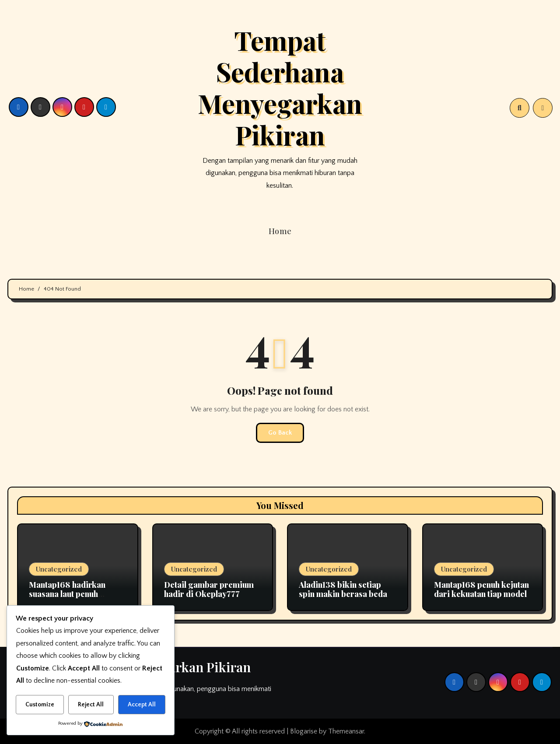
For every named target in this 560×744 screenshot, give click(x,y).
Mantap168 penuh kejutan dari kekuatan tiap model (481, 590)
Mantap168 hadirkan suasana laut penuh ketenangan (67, 594)
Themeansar (346, 731)
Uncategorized (59, 569)
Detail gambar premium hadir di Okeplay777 (209, 590)
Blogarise (304, 731)
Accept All (142, 705)
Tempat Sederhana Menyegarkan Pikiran (280, 87)
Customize (40, 705)
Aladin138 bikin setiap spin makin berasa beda (343, 590)
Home (280, 231)
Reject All (91, 705)
